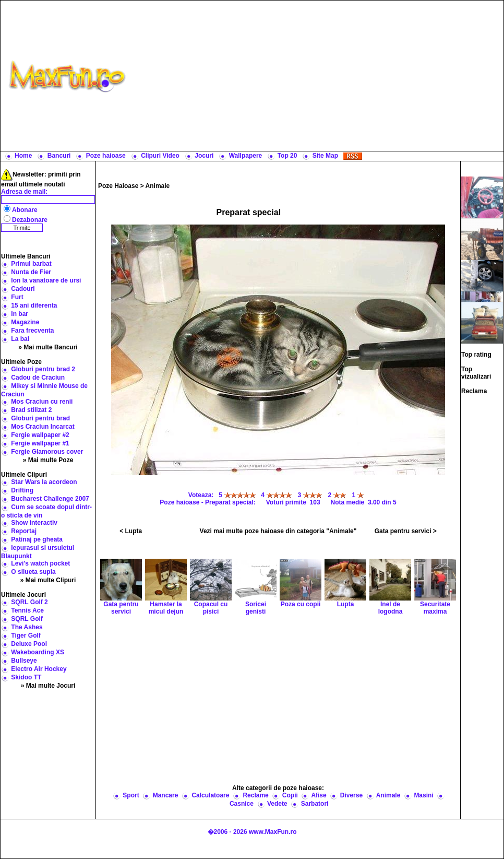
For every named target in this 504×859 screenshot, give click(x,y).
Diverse (351, 795)
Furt (17, 297)
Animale (158, 186)
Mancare (166, 795)
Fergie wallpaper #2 (40, 435)
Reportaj (24, 531)
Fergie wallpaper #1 (40, 443)
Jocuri (204, 156)
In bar (20, 314)
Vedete (277, 804)
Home (23, 156)
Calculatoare (210, 795)
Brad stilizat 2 (31, 410)
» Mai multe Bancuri (48, 347)
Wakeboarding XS (38, 652)
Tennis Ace (27, 610)
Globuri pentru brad (40, 418)
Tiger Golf (26, 636)
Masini (423, 795)
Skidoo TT (26, 677)
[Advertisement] (317, 76)
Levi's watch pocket (40, 563)
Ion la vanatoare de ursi (46, 280)
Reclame (255, 795)
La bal (20, 339)
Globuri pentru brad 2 (43, 369)
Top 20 (287, 156)
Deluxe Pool (29, 644)
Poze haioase (106, 156)
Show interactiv (34, 523)
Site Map (325, 156)
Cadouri (23, 289)
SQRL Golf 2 (29, 602)
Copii (290, 795)
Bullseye (24, 661)
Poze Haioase (118, 186)
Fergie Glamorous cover (47, 452)
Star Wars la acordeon (44, 482)
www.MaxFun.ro (273, 832)
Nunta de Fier (31, 272)
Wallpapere (246, 156)
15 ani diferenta (34, 305)
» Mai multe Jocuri (48, 686)
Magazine (25, 322)
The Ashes (27, 627)
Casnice (242, 804)
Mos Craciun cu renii (42, 402)
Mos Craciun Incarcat (43, 427)
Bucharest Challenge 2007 (50, 499)
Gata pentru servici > (406, 531)
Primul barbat (31, 264)
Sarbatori (315, 804)
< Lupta (131, 531)
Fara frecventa (32, 331)
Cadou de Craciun (38, 378)
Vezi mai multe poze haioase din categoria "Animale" (278, 531)
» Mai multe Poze (48, 460)
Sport (131, 795)
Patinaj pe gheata (37, 539)
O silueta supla (33, 572)
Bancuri (59, 156)
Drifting (22, 490)
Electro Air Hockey (39, 669)
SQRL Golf (27, 619)
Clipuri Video (160, 156)
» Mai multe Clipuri (48, 580)
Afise (319, 795)
